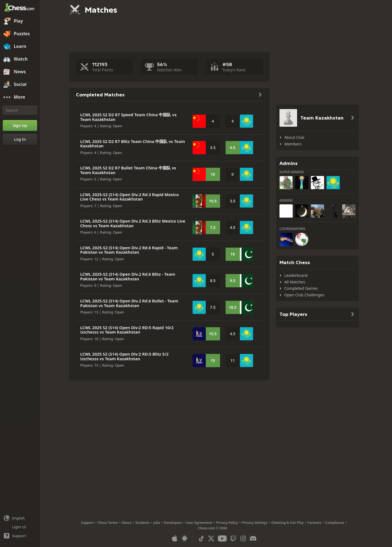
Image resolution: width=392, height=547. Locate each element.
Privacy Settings (255, 523)
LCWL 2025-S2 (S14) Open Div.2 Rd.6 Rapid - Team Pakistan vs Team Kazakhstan (129, 250)
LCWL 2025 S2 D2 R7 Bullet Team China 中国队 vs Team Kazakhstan (128, 170)
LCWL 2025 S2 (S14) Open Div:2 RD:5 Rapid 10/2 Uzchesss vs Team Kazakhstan (127, 330)
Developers (173, 523)
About (127, 523)
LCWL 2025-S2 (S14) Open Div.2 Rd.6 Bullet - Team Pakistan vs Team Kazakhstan (129, 303)
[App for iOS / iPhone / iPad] (175, 538)
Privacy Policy (227, 523)
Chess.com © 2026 (212, 528)
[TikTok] (201, 538)
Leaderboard (296, 275)
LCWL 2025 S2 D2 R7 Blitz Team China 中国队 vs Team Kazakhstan (133, 144)
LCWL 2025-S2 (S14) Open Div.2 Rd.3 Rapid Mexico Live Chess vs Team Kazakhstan (130, 197)
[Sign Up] (20, 126)
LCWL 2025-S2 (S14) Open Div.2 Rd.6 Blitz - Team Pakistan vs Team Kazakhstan (128, 276)
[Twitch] (233, 538)
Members (293, 144)
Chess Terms (108, 523)
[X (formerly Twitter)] (211, 538)
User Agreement (199, 523)
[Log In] (20, 139)
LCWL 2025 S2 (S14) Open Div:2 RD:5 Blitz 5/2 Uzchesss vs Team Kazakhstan (124, 356)
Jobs (157, 523)
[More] (20, 97)
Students (142, 523)
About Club (294, 137)
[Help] (20, 536)
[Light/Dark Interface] (20, 527)
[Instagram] (243, 538)
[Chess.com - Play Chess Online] (20, 8)
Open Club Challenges (304, 295)
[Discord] (253, 538)
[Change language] (20, 518)
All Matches (295, 282)
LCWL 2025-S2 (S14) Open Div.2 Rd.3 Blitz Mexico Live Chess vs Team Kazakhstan (133, 223)
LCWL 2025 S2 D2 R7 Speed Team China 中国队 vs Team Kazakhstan (128, 117)
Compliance (335, 523)
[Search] (20, 110)
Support (87, 523)
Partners (314, 523)
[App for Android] (185, 538)
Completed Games (301, 288)
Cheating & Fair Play (287, 523)
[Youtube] (222, 538)
